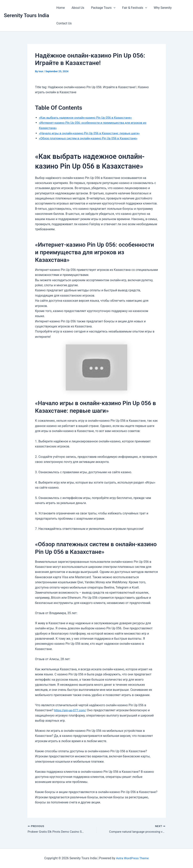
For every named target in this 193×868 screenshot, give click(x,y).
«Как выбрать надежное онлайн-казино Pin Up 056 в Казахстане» (87, 118)
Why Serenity (160, 8)
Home (60, 8)
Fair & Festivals (133, 8)
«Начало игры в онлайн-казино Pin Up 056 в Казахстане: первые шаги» (91, 133)
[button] (112, 8)
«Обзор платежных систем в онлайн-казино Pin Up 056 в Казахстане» (90, 138)
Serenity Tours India (26, 15)
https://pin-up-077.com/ (71, 710)
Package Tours (102, 8)
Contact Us (64, 23)
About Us (77, 8)
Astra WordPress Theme (132, 858)
